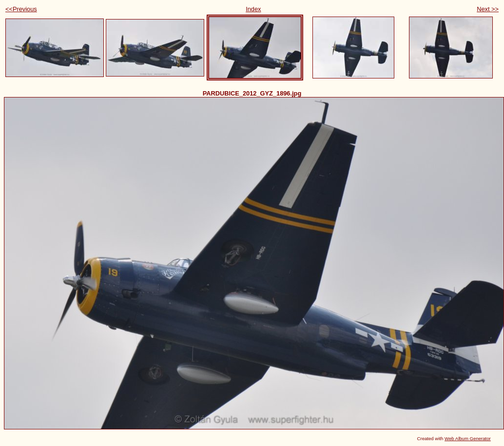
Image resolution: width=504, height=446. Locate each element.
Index (253, 9)
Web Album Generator (468, 438)
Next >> (488, 9)
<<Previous (21, 9)
